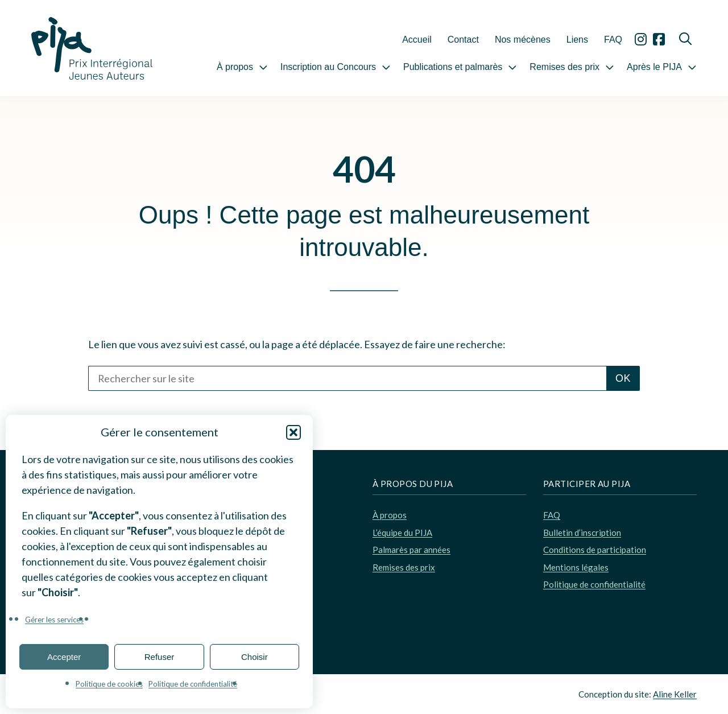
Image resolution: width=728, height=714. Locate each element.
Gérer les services (54, 620)
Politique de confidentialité (193, 684)
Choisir (255, 657)
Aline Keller (675, 694)
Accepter (64, 657)
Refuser (160, 657)
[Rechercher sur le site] (347, 378)
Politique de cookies (109, 684)
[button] (293, 432)
